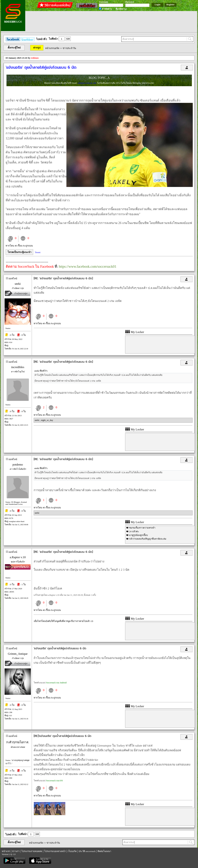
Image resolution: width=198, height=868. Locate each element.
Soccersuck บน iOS (54, 781)
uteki (18, 284)
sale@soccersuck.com (87, 83)
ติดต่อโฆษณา (104, 851)
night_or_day (47, 420)
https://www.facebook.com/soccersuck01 (88, 266)
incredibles (18, 367)
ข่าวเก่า (16, 851)
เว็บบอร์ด (72, 851)
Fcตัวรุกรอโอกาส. (18, 742)
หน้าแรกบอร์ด (52, 48)
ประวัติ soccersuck (87, 851)
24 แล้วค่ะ (134, 531)
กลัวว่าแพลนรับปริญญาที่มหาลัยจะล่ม (148, 539)
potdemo (18, 465)
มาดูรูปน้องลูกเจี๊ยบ (138, 535)
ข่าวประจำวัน (69, 48)
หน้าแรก (6, 851)
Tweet (38, 252)
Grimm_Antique (18, 654)
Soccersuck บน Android (56, 683)
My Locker (135, 332)
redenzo (35, 58)
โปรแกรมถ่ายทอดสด (32, 851)
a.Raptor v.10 (18, 557)
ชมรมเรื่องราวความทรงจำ (142, 528)
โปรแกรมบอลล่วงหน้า (55, 851)
